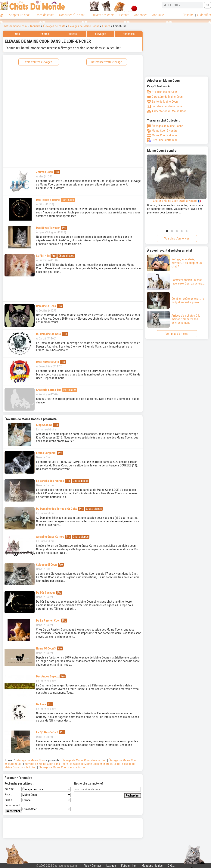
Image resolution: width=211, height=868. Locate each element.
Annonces (141, 15)
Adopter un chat (19, 15)
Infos (17, 34)
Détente (124, 15)
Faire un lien (129, 866)
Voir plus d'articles (177, 334)
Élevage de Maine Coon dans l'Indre (46, 764)
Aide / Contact (92, 866)
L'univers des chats (102, 15)
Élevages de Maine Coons (165, 126)
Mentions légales (152, 866)
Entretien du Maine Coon (164, 106)
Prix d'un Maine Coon (162, 92)
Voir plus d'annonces (177, 238)
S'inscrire (188, 15)
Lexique (111, 866)
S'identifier (204, 15)
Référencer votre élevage (107, 62)
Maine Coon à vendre (162, 131)
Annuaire (158, 15)
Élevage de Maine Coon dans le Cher (84, 760)
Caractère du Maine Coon (165, 97)
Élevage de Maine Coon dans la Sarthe (62, 767)
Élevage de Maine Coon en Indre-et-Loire (95, 764)
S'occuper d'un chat (72, 15)
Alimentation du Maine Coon (167, 111)
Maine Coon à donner (162, 135)
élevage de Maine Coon (31, 760)
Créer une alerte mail (162, 140)
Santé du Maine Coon (162, 102)
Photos (45, 34)
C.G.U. (171, 866)
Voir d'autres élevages (39, 62)
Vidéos (73, 34)
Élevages (101, 34)
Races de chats (44, 15)
